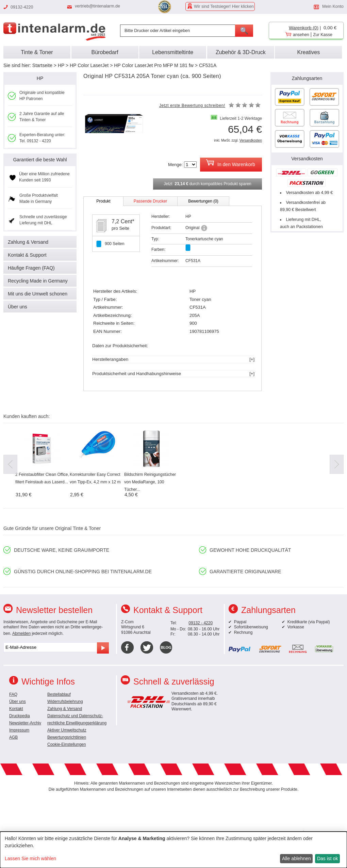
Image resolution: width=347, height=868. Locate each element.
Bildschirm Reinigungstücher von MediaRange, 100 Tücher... (150, 482)
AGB (13, 737)
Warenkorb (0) (304, 28)
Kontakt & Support (27, 255)
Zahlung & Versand (28, 242)
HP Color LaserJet (89, 65)
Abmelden (21, 633)
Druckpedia (20, 716)
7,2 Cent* (123, 221)
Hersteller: (161, 216)
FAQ (13, 694)
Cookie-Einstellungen (67, 744)
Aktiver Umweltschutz (67, 730)
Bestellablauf (59, 694)
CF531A (208, 65)
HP (61, 65)
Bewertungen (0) (203, 201)
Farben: (158, 250)
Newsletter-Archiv (25, 723)
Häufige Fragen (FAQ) (31, 268)
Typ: (155, 239)
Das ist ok (327, 858)
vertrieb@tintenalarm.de (97, 6)
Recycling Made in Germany (38, 281)
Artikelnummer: (165, 261)
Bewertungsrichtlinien (67, 737)
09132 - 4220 (201, 623)
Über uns (18, 307)
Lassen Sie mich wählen (30, 858)
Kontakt (16, 709)
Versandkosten (251, 140)
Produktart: (161, 228)
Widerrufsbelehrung (65, 702)
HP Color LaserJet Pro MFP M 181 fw (154, 65)
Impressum (19, 730)
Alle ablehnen (296, 858)
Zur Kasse (323, 35)
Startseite (42, 65)
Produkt (103, 201)
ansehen (301, 35)
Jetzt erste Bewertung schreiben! (192, 106)
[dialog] (173, 850)
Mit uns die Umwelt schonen (38, 294)
